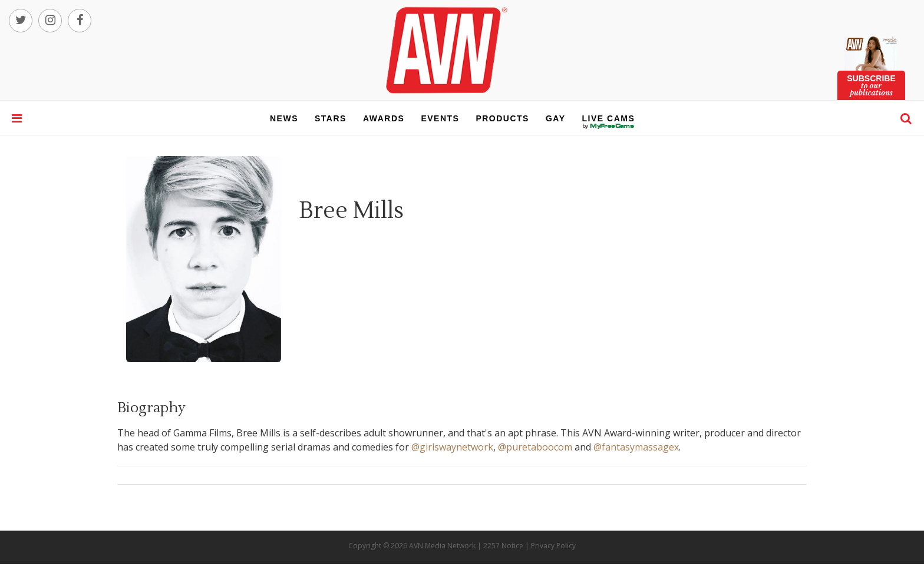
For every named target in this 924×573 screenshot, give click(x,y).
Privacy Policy (553, 546)
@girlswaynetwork (452, 447)
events (440, 118)
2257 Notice (503, 546)
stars (331, 118)
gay (556, 118)
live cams (609, 126)
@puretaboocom (535, 447)
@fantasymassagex (636, 447)
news (284, 118)
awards (384, 118)
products (502, 118)
